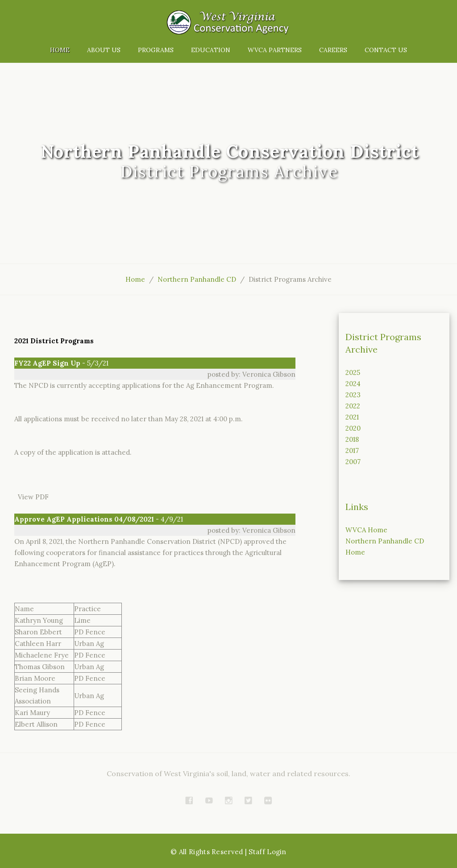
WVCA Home (366, 530)
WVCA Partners (275, 50)
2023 (353, 395)
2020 (353, 428)
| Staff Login (266, 852)
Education (211, 50)
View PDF (31, 497)
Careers (333, 50)
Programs (156, 50)
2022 (353, 406)
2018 (352, 439)
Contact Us (386, 50)
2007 (353, 462)
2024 (353, 384)
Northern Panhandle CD (197, 279)
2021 (352, 417)
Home (60, 50)
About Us (104, 50)
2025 (353, 372)
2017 (352, 450)
